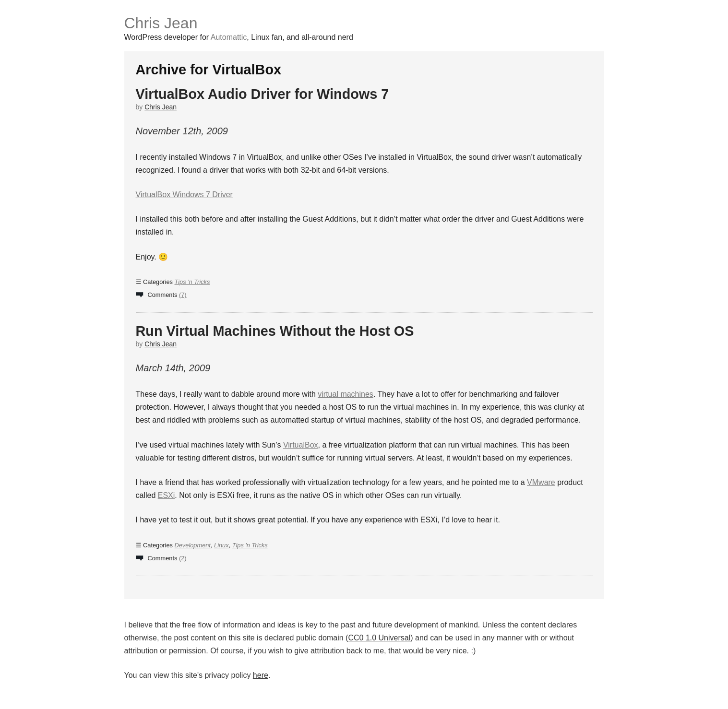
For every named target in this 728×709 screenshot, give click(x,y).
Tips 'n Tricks (192, 282)
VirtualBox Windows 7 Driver (184, 195)
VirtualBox (301, 445)
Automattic (229, 37)
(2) (183, 558)
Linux (221, 545)
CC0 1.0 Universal (379, 638)
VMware (541, 482)
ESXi (167, 495)
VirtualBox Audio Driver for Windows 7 (263, 94)
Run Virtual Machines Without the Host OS (275, 331)
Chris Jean (161, 23)
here (261, 675)
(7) (183, 295)
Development (193, 545)
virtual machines (346, 394)
